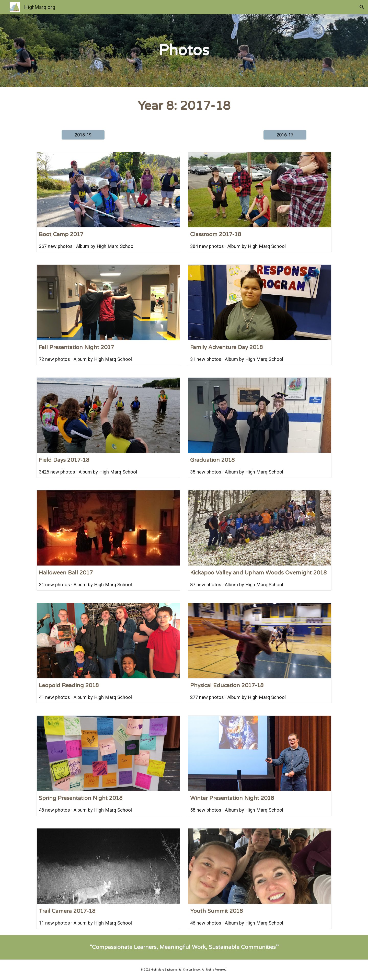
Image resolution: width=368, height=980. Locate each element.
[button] (362, 7)
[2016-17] (285, 135)
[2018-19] (83, 135)
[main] (184, 51)
